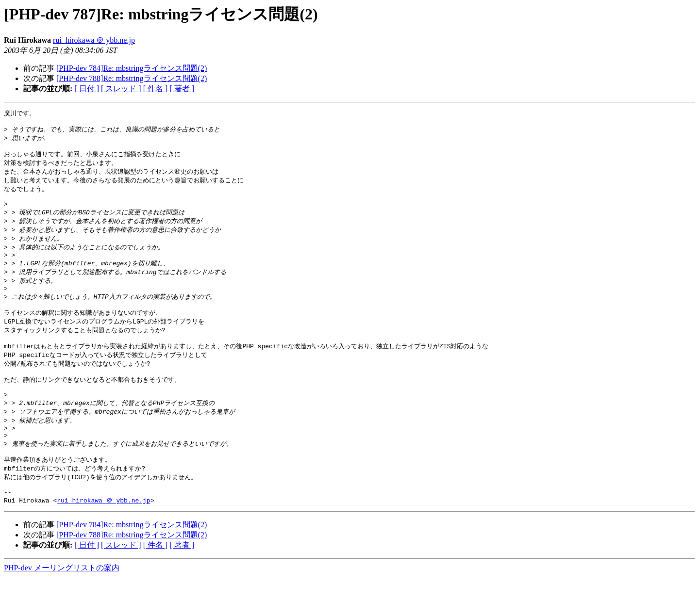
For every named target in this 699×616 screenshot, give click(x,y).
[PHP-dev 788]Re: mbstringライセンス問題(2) (132, 78)
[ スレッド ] (121, 89)
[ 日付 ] (87, 89)
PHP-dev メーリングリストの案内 (62, 607)
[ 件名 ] (156, 89)
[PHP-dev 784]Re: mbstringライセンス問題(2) (132, 68)
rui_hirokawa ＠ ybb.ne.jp (94, 40)
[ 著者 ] (182, 89)
